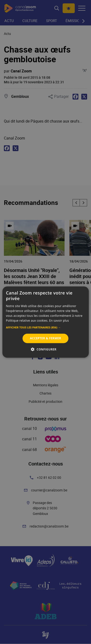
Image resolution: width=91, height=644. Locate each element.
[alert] (45, 322)
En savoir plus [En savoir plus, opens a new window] (59, 320)
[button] (45, 327)
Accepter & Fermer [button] (45, 338)
